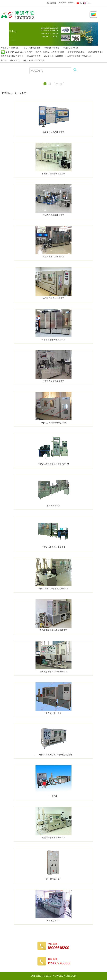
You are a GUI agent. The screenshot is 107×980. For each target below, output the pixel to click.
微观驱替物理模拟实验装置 (53, 838)
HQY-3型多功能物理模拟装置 (54, 423)
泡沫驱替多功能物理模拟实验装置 (53, 589)
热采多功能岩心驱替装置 (53, 132)
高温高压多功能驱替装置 (53, 257)
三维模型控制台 (53, 921)
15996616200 (62, 3)
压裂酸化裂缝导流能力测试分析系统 (53, 464)
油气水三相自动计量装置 (53, 298)
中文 (80, 3)
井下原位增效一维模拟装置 (53, 340)
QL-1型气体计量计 (53, 879)
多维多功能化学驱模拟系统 (53, 174)
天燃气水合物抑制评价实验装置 (53, 672)
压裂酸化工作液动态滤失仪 (53, 547)
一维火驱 (53, 796)
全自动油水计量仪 (53, 713)
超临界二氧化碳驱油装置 (53, 215)
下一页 (59, 84)
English (87, 3)
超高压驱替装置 (53, 506)
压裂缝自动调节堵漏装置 (53, 381)
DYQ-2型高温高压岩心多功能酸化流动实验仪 (53, 755)
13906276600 (71, 3)
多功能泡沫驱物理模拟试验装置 (53, 630)
